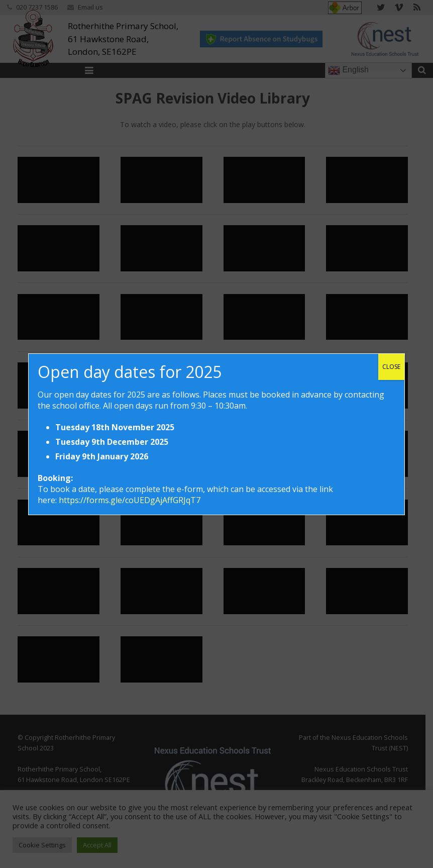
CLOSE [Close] (391, 367)
